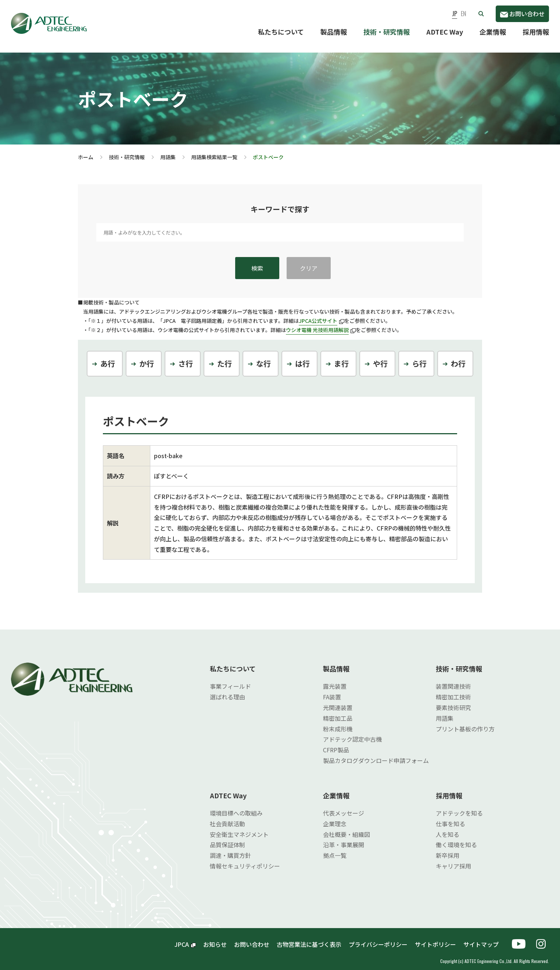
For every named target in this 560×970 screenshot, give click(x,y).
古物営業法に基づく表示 (309, 938)
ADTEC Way (445, 32)
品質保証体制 (227, 839)
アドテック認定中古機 (352, 733)
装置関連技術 (453, 680)
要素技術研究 (453, 702)
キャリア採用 (453, 860)
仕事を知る (450, 818)
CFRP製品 (336, 744)
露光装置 (335, 680)
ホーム (86, 151)
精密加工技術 (453, 691)
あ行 (108, 358)
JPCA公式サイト (322, 315)
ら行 (419, 358)
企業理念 (335, 818)
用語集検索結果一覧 (214, 151)
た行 (225, 358)
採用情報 (536, 32)
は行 (302, 358)
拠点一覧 (335, 849)
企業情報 (493, 32)
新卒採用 (448, 849)
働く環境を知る (456, 839)
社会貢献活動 (227, 818)
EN (464, 14)
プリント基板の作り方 (465, 723)
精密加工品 (338, 712)
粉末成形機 (338, 723)
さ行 (186, 358)
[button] (481, 14)
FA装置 (332, 691)
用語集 (168, 151)
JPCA (185, 938)
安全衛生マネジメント (239, 828)
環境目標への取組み (236, 807)
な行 (263, 358)
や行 (380, 358)
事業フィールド (230, 680)
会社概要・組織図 (347, 828)
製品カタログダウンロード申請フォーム (376, 755)
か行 (147, 358)
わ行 (458, 358)
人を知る (448, 828)
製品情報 (334, 32)
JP (455, 14)
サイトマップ (484, 938)
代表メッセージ (344, 807)
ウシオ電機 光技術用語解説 (321, 324)
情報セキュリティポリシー (245, 860)
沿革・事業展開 (344, 839)
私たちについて (281, 32)
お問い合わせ (522, 14)
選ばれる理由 (227, 691)
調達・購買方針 (230, 849)
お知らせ (215, 938)
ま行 (341, 358)
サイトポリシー (435, 938)
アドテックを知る (459, 807)
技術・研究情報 (387, 32)
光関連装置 (338, 702)
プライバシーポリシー (378, 938)
